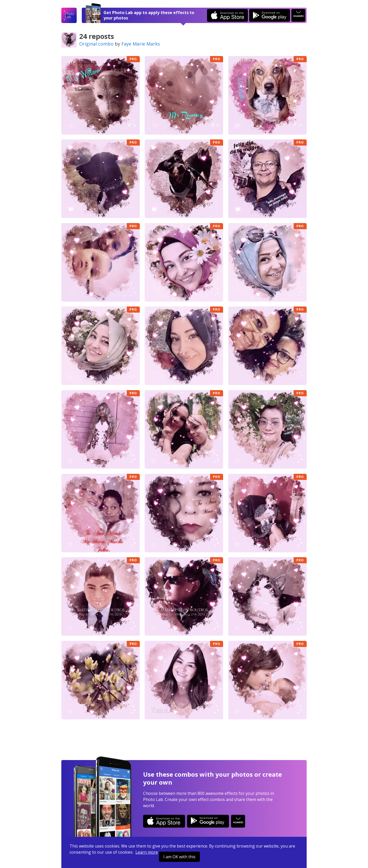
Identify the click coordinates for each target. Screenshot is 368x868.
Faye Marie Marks (141, 44)
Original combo (96, 44)
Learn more (147, 852)
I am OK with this (179, 857)
